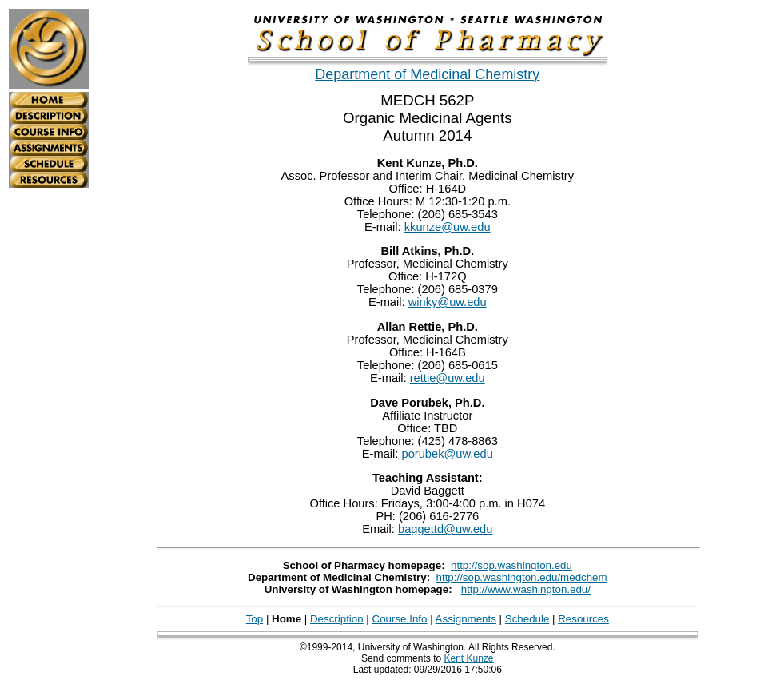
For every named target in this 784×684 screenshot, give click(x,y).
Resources (583, 619)
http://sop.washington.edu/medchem (522, 577)
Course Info (400, 619)
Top (255, 619)
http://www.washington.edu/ (526, 589)
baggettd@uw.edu (445, 529)
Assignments (466, 619)
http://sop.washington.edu (511, 565)
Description (337, 619)
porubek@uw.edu (448, 454)
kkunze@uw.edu (448, 227)
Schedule (527, 619)
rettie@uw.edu (448, 378)
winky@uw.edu (448, 302)
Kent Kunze (468, 658)
